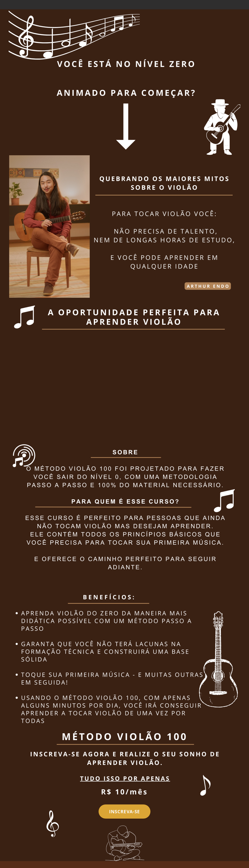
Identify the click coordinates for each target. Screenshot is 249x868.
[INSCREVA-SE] (124, 812)
